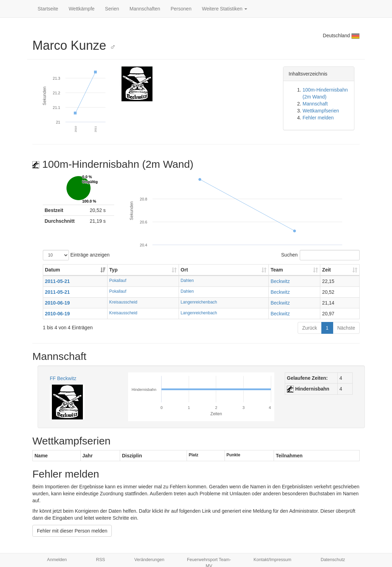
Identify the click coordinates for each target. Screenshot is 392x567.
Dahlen (187, 281)
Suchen (320, 255)
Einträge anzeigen (76, 255)
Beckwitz (280, 281)
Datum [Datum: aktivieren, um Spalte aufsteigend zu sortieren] (53, 270)
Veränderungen (149, 560)
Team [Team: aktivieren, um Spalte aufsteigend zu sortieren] (277, 270)
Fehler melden (318, 118)
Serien (112, 9)
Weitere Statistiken (225, 9)
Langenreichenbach (199, 302)
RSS (101, 560)
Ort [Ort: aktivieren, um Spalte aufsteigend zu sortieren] (184, 270)
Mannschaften (145, 9)
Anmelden (57, 560)
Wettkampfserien (321, 111)
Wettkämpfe (81, 9)
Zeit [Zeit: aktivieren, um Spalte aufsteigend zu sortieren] (326, 270)
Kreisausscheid (123, 302)
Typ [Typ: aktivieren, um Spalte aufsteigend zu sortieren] (113, 270)
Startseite (48, 9)
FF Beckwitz (63, 378)
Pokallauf (118, 281)
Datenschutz (333, 560)
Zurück (310, 328)
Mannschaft (315, 104)
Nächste (346, 328)
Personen (181, 9)
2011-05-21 (57, 281)
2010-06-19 (57, 303)
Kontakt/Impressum (272, 560)
